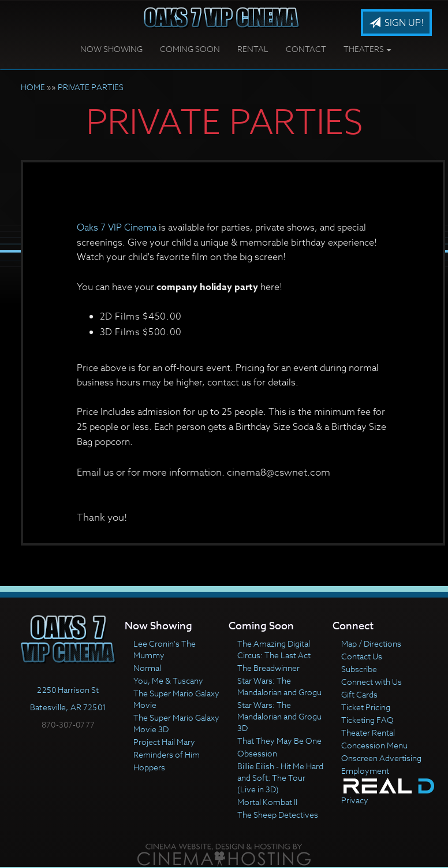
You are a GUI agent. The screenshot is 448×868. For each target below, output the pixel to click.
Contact (306, 49)
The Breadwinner (268, 668)
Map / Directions (371, 643)
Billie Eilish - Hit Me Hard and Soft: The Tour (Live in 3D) (280, 778)
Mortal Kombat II (267, 802)
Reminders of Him (167, 754)
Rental (253, 49)
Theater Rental (368, 732)
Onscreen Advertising (381, 758)
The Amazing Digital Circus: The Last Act (274, 649)
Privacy (355, 800)
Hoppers (149, 767)
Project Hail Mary (164, 742)
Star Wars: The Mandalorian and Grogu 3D (279, 716)
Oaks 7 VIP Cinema (117, 228)
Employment (365, 771)
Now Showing (111, 49)
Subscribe (359, 669)
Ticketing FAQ (367, 720)
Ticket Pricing (366, 707)
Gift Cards (359, 694)
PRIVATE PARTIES (91, 87)
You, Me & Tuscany (168, 680)
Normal (147, 668)
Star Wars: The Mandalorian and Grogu (279, 686)
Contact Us (362, 656)
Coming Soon (190, 49)
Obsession (257, 753)
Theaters (367, 49)
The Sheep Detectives (278, 815)
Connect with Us (372, 682)
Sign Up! (396, 23)
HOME (33, 87)
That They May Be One (279, 741)
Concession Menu (374, 745)
